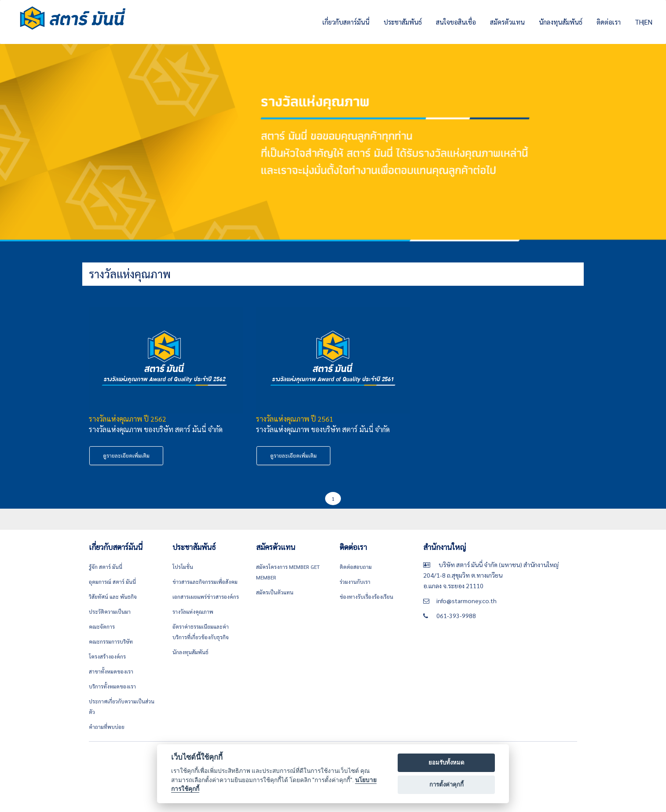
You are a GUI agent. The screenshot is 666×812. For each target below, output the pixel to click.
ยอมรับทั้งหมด (446, 763)
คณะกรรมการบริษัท (111, 641)
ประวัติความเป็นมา (110, 612)
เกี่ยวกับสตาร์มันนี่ (346, 22)
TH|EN (644, 22)
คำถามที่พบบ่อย (107, 727)
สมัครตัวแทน (507, 22)
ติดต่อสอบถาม (356, 567)
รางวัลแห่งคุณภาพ (193, 612)
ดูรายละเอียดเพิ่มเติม (126, 455)
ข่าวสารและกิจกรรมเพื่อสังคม (205, 582)
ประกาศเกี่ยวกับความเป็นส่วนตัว (122, 706)
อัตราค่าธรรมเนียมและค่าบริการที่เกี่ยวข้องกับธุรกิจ (201, 632)
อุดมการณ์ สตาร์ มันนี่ (112, 582)
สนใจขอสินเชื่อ (456, 22)
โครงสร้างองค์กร (107, 656)
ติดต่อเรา (609, 22)
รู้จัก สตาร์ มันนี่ (106, 567)
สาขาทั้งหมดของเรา (111, 671)
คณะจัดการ (102, 626)
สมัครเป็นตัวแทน (275, 592)
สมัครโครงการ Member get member (288, 572)
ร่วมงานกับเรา (355, 582)
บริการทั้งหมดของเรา (112, 686)
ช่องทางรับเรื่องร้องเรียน (366, 597)
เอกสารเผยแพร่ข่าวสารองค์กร (206, 597)
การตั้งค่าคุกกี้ (446, 785)
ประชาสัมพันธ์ (403, 22)
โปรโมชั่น (183, 567)
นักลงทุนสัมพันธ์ (561, 22)
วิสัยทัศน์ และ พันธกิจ (113, 597)
